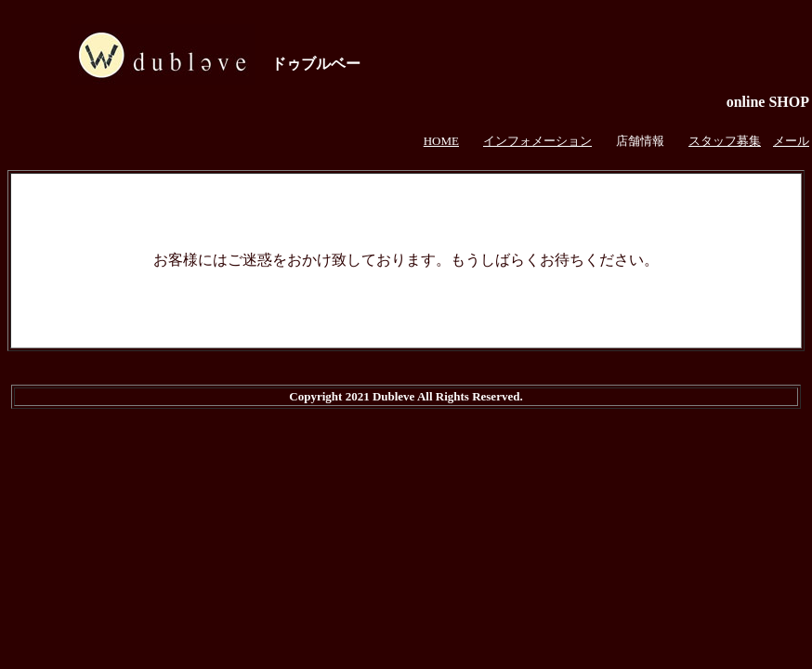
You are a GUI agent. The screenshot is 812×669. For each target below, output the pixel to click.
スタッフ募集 (725, 141)
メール (791, 141)
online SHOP (768, 102)
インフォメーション (537, 141)
